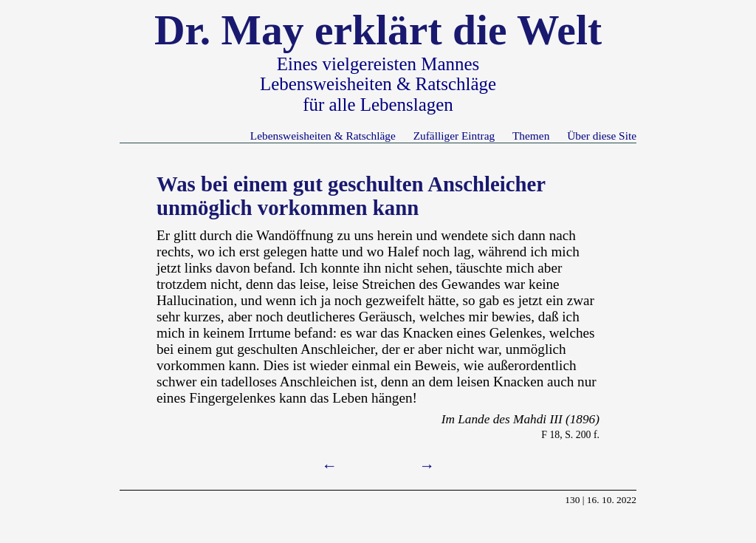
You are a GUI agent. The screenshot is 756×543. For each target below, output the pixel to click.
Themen (531, 136)
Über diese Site (602, 136)
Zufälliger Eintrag (454, 136)
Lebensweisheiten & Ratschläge (323, 136)
